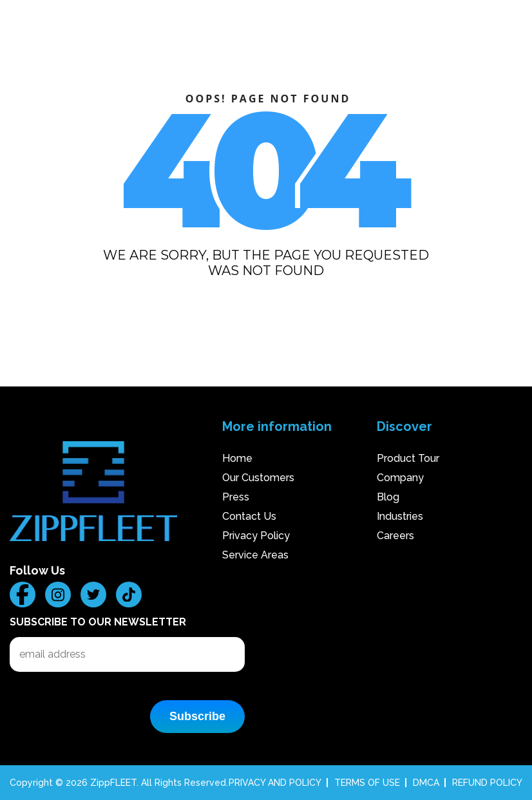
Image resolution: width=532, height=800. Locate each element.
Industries (400, 516)
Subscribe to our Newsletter (98, 622)
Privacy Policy (256, 536)
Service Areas (255, 555)
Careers (395, 536)
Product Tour (408, 458)
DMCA (426, 783)
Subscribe (197, 716)
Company (400, 478)
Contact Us (249, 516)
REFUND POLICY (487, 783)
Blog (388, 497)
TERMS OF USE (367, 783)
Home (237, 458)
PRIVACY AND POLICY (275, 783)
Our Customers (258, 478)
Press (236, 497)
